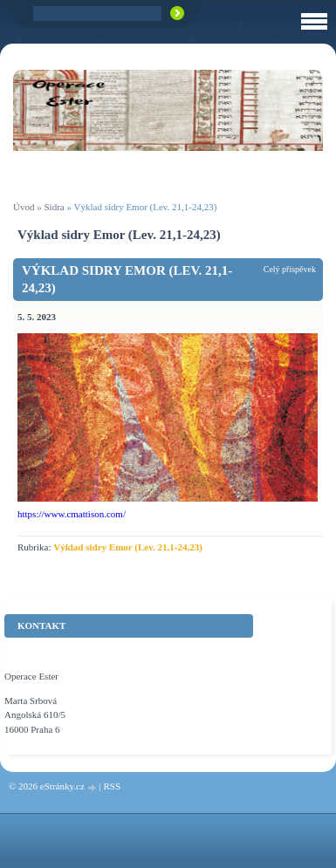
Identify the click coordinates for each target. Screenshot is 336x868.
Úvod (24, 207)
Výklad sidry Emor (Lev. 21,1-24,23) (127, 279)
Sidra (54, 207)
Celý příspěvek (290, 269)
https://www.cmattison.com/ (72, 514)
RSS (112, 786)
